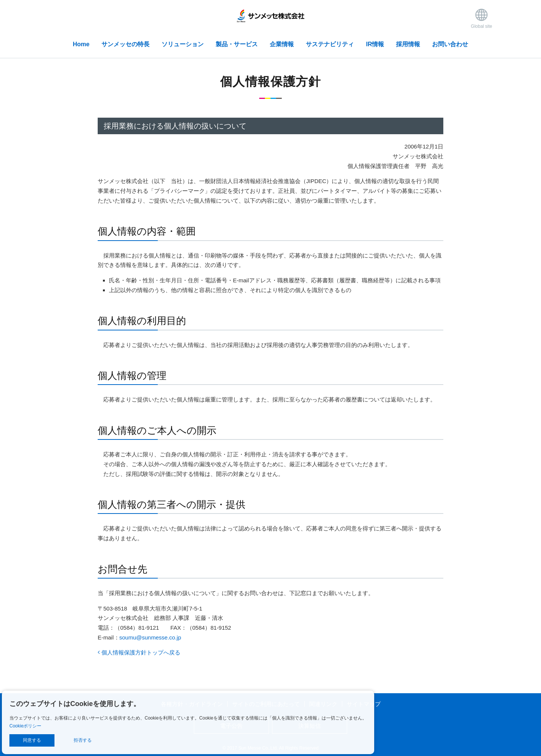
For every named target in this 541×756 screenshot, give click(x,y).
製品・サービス (237, 44)
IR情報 (375, 44)
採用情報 (408, 44)
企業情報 (282, 44)
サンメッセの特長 (125, 44)
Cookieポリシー (25, 726)
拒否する (83, 740)
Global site (481, 18)
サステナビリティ (330, 44)
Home (81, 44)
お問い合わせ (450, 44)
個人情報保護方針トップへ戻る (139, 652)
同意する (32, 740)
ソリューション (183, 44)
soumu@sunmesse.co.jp (150, 637)
